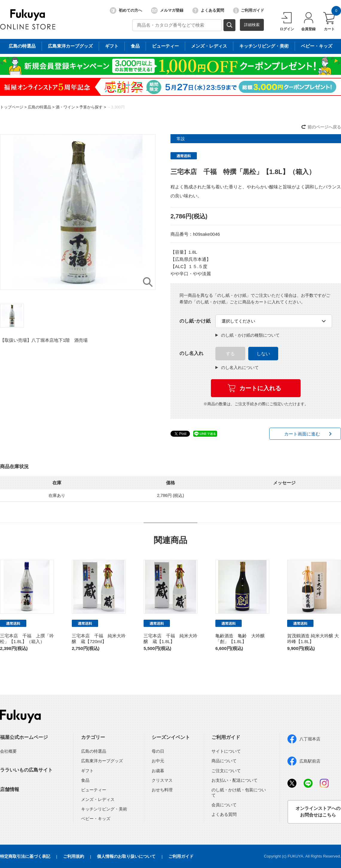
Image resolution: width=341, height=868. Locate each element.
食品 (85, 780)
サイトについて (226, 751)
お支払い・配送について (235, 780)
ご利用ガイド (249, 10)
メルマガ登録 (167, 10)
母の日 (158, 751)
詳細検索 (252, 25)
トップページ (12, 107)
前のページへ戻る (324, 127)
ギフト (87, 771)
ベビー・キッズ (96, 819)
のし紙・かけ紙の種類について (248, 335)
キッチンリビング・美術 (104, 809)
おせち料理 (162, 790)
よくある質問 (208, 10)
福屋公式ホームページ (24, 737)
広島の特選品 (39, 107)
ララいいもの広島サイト (26, 770)
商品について (224, 761)
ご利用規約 (74, 856)
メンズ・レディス (98, 799)
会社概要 (8, 751)
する (230, 354)
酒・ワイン (65, 107)
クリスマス (162, 780)
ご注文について (226, 771)
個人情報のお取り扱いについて (126, 856)
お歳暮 (158, 771)
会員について (224, 805)
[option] (78, 212)
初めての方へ (126, 10)
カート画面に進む (302, 434)
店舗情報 (10, 789)
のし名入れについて (237, 368)
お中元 (158, 761)
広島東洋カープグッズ (102, 761)
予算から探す (91, 107)
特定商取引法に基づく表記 (25, 856)
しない (263, 354)
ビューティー (94, 790)
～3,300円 (116, 107)
